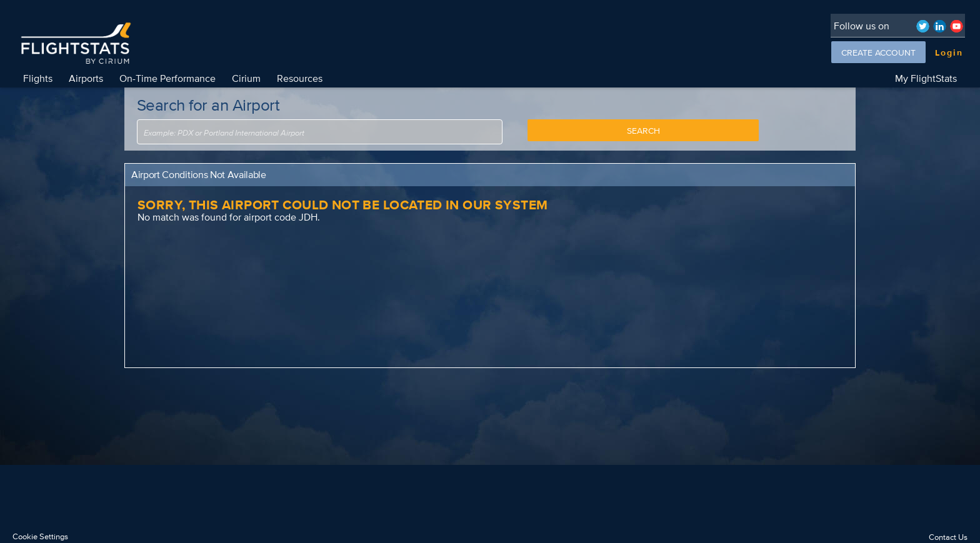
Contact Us (948, 537)
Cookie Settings (40, 536)
